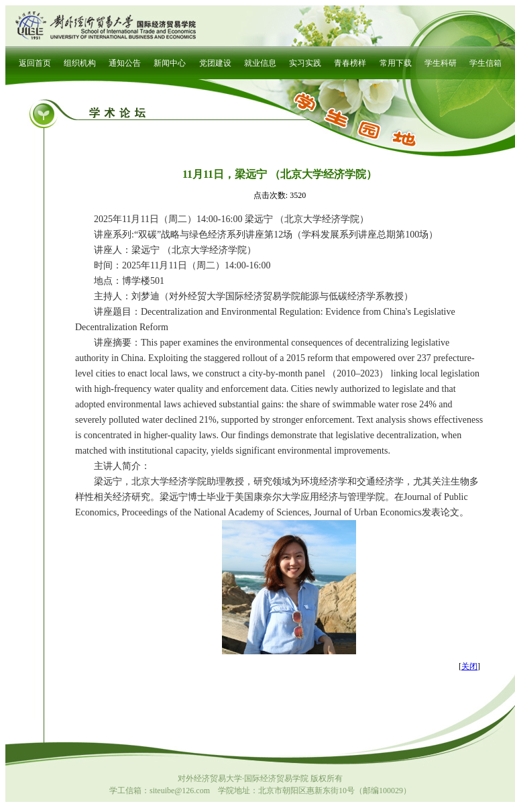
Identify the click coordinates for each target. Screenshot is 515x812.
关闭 (469, 666)
